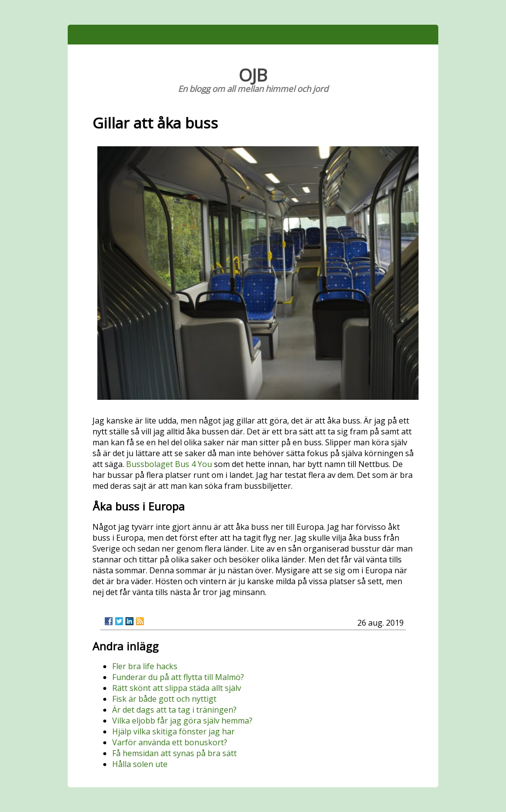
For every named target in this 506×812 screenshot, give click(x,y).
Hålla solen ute (140, 764)
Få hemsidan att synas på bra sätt (174, 753)
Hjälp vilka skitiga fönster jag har (173, 731)
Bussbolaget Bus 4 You (169, 464)
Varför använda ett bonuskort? (170, 742)
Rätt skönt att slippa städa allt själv (177, 688)
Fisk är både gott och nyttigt (164, 699)
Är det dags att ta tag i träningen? (174, 710)
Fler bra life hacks (145, 666)
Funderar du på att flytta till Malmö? (178, 677)
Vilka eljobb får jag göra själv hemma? (182, 721)
